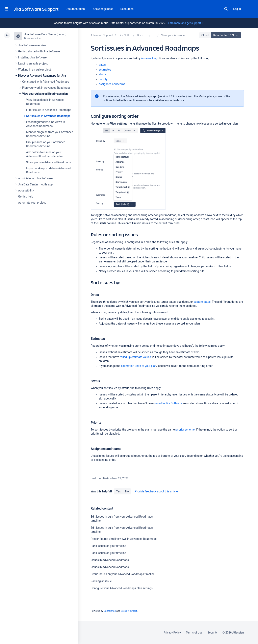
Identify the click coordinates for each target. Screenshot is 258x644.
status (103, 74)
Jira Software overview (32, 45)
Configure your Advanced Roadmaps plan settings (122, 588)
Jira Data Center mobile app (35, 184)
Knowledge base (103, 9)
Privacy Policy (172, 633)
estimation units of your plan (139, 366)
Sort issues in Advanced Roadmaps (48, 116)
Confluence (110, 611)
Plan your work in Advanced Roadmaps (46, 88)
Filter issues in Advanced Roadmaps (49, 110)
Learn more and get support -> (185, 23)
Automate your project (32, 203)
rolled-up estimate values (135, 357)
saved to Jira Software (168, 403)
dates (102, 65)
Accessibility (26, 190)
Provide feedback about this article (156, 491)
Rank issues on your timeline (108, 546)
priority (103, 79)
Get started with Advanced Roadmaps (46, 82)
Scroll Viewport (129, 611)
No (127, 491)
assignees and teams (112, 84)
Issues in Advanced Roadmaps (110, 560)
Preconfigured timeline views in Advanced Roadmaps (124, 539)
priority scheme (185, 430)
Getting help (26, 197)
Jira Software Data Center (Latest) (45, 34)
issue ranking (149, 58)
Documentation (75, 9)
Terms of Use (194, 633)
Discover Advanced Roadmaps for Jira (42, 76)
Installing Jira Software (32, 57)
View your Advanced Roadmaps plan (45, 94)
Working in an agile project (34, 70)
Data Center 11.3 (226, 35)
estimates (105, 70)
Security (212, 633)
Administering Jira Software (35, 178)
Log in (237, 9)
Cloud (205, 35)
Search (226, 9)
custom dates (202, 302)
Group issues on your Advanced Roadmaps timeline (123, 574)
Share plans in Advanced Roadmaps (48, 162)
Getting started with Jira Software (39, 51)
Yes (118, 491)
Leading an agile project (33, 63)
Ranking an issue (101, 581)
